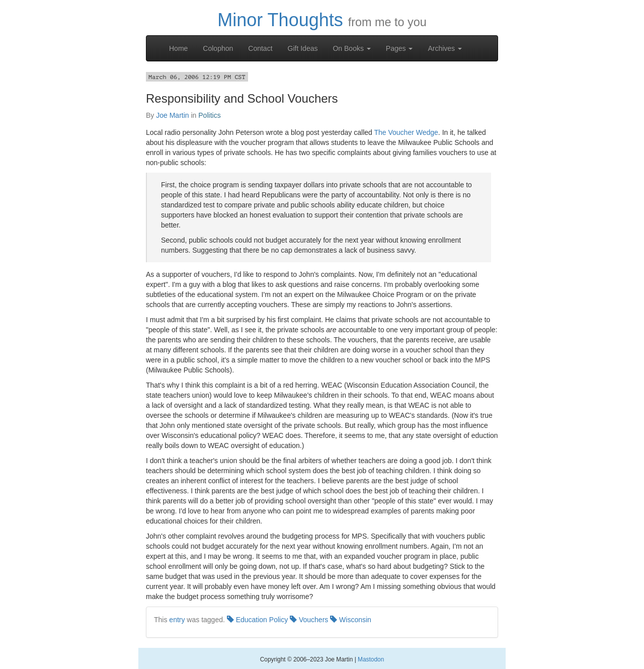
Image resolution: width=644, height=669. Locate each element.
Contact (260, 48)
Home (178, 48)
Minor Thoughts (280, 20)
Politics (209, 115)
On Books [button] (351, 48)
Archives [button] (445, 48)
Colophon (218, 48)
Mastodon (371, 659)
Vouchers (309, 620)
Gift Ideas (303, 48)
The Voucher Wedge (406, 132)
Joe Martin (172, 115)
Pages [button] (399, 48)
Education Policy (257, 620)
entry (177, 620)
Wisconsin (351, 620)
